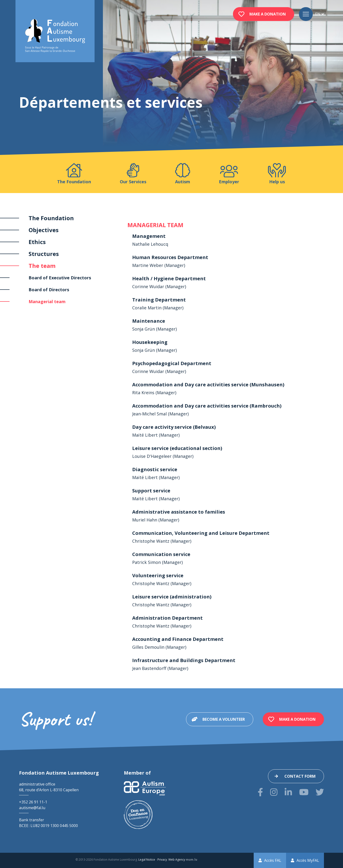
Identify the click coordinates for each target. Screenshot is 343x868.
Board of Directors (49, 290)
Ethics (37, 242)
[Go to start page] (55, 36)
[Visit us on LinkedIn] (288, 792)
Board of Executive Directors (60, 278)
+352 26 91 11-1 (33, 802)
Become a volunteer (224, 719)
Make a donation (268, 14)
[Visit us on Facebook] (260, 792)
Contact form (300, 776)
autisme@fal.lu (32, 808)
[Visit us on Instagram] (274, 792)
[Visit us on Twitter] (320, 792)
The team (42, 266)
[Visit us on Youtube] (304, 792)
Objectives (44, 230)
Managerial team (47, 301)
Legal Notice (147, 860)
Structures (44, 254)
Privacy (162, 860)
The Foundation (51, 218)
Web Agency (177, 860)
